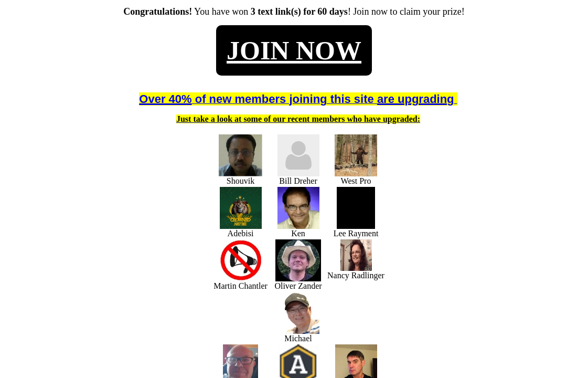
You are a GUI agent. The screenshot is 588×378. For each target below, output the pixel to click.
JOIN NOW (294, 50)
